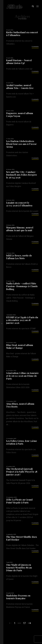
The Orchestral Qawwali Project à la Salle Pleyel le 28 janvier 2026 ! (22, 472)
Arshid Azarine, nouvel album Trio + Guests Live (20, 87)
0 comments (35, 47)
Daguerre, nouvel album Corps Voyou (20, 115)
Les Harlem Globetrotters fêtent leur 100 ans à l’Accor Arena (21, 144)
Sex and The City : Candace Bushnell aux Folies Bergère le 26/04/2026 (22, 175)
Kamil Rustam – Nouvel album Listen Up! (19, 62)
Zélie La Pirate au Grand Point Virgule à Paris (19, 501)
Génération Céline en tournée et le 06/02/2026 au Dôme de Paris (22, 376)
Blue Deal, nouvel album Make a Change (20, 346)
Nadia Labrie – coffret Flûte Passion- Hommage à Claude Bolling (22, 286)
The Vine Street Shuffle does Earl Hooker (22, 538)
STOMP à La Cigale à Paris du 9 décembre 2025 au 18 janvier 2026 (22, 320)
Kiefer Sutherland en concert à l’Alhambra (22, 34)
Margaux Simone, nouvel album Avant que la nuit (20, 229)
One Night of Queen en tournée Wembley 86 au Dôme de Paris (19, 568)
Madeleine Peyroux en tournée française (18, 597)
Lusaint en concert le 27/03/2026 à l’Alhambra (19, 204)
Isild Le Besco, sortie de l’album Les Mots (19, 257)
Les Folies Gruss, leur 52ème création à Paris (22, 442)
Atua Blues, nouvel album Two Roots (20, 405)
